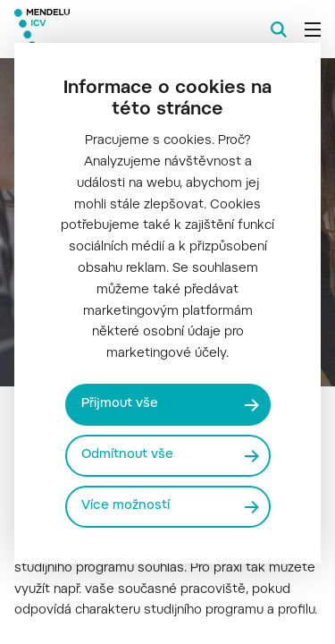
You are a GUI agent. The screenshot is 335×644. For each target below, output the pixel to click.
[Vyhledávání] (279, 30)
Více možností (126, 506)
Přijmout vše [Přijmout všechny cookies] (120, 404)
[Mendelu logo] (104, 29)
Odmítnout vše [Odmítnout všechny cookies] (127, 455)
